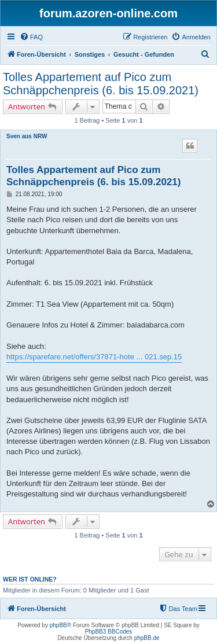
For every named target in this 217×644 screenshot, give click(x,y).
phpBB (58, 625)
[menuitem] (31, 37)
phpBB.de (147, 638)
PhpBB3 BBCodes (109, 632)
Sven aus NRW (27, 136)
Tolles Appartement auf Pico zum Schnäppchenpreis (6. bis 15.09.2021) (101, 84)
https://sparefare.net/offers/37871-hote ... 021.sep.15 (94, 357)
